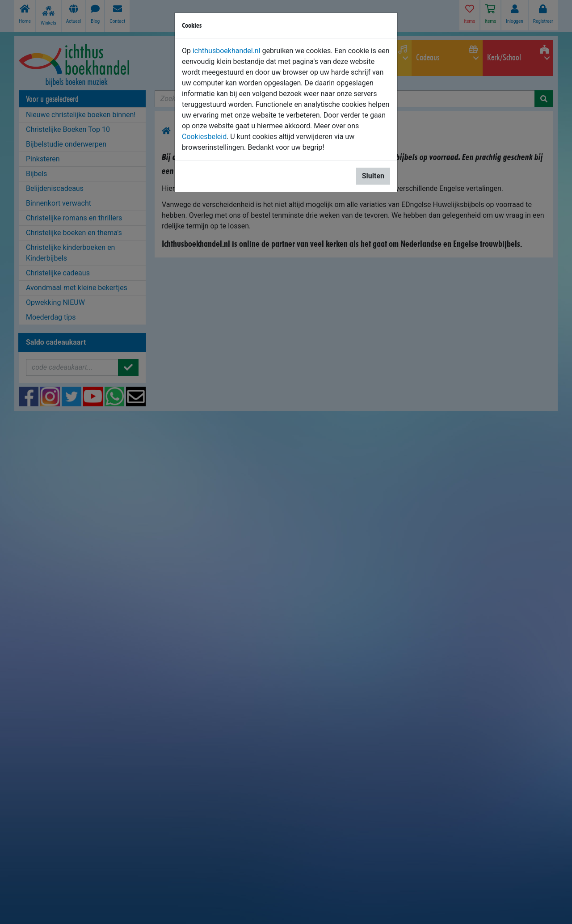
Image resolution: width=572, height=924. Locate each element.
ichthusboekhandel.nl (227, 51)
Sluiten (373, 176)
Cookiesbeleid (204, 137)
